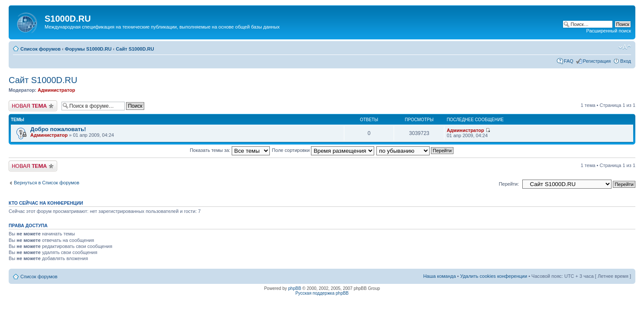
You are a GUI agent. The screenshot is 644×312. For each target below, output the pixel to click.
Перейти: (509, 184)
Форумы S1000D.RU (88, 49)
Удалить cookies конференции (494, 276)
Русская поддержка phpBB (322, 293)
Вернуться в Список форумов (47, 183)
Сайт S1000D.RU (135, 49)
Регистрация (597, 61)
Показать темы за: (230, 150)
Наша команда (439, 276)
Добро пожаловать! (58, 129)
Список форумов (40, 49)
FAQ (569, 61)
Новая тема (33, 106)
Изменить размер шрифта (625, 47)
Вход (626, 61)
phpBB (294, 288)
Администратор (56, 90)
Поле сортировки (323, 150)
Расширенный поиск (608, 31)
